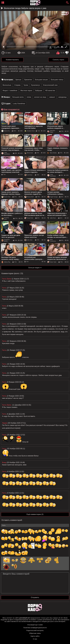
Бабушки (39, 91)
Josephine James (6, 240)
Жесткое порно (26, 91)
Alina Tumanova (52, 240)
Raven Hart (6, 197)
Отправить (35, 597)
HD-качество (50, 91)
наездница (62, 97)
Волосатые (7, 85)
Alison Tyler (52, 262)
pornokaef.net (25, 618)
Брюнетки (28, 80)
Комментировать (12, 60)
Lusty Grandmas (19, 104)
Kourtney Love (5, 218)
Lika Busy (28, 175)
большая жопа (18, 97)
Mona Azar (29, 153)
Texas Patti (29, 218)
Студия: (7, 104)
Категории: (9, 80)
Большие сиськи (41, 80)
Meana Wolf (29, 197)
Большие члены (57, 80)
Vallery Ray (6, 262)
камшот (52, 97)
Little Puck (51, 218)
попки (29, 97)
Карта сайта (35, 636)
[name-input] (35, 525)
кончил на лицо (40, 97)
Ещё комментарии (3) (35, 514)
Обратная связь (35, 633)
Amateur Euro (30, 131)
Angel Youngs (52, 197)
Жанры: (7, 97)
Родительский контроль (35, 630)
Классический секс (50, 85)
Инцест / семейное (10, 91)
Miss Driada (52, 153)
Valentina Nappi (51, 131)
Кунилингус (36, 85)
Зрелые (18, 80)
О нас (35, 639)
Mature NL (6, 131)
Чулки (26, 85)
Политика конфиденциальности (35, 628)
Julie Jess (28, 240)
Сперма (17, 85)
